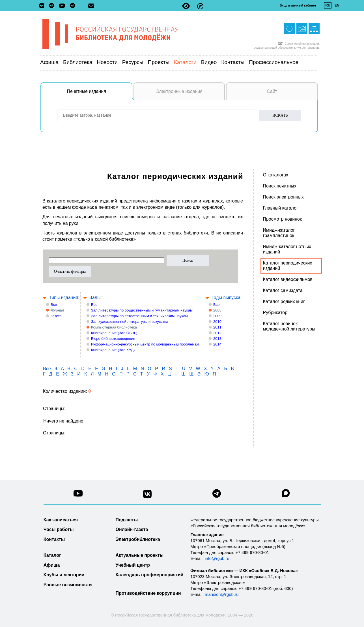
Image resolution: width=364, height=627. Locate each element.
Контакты (233, 62)
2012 (217, 333)
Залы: (96, 297)
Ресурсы (133, 62)
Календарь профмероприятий (150, 575)
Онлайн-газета (132, 529)
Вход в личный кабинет (298, 5)
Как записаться (61, 520)
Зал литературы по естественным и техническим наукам (139, 316)
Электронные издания (179, 91)
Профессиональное (274, 62)
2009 (217, 316)
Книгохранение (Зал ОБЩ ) (114, 333)
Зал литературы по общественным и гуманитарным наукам (142, 310)
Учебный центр (133, 565)
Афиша (49, 62)
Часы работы (59, 529)
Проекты (159, 62)
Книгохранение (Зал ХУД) (113, 350)
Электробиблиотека (138, 539)
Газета (56, 316)
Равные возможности (68, 585)
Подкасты (127, 520)
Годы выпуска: (227, 297)
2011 (217, 327)
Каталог (52, 555)
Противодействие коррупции (148, 593)
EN (337, 5)
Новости (107, 62)
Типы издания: (64, 297)
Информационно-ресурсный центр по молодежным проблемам (145, 344)
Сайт (272, 91)
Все (54, 305)
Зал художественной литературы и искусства (130, 322)
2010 (217, 322)
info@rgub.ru (217, 558)
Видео (209, 62)
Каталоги (185, 62)
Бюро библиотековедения (113, 339)
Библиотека (78, 62)
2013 (217, 339)
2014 (217, 344)
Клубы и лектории (64, 575)
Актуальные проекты (140, 555)
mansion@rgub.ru (222, 594)
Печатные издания (100, 94)
